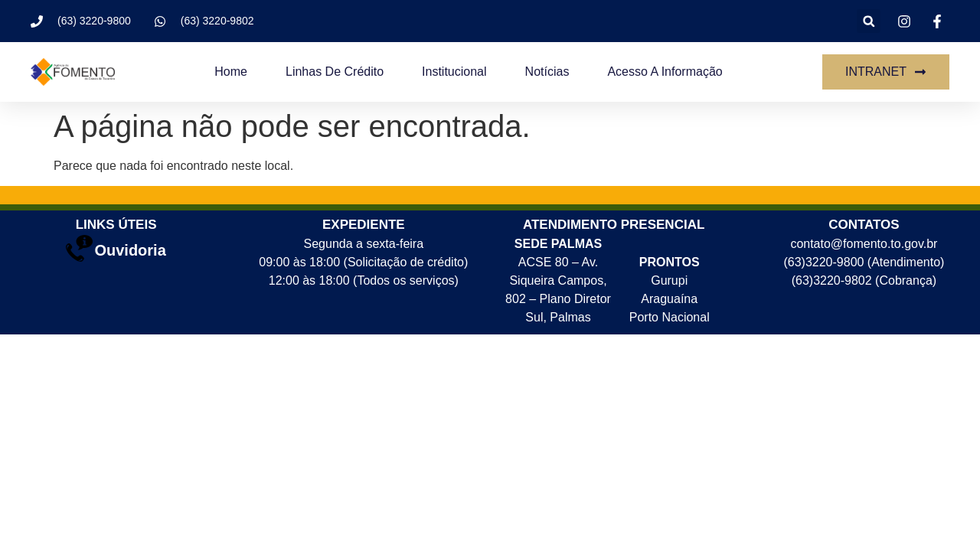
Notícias (547, 72)
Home (231, 72)
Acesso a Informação (665, 72)
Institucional (454, 72)
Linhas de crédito (335, 72)
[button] (869, 21)
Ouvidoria (130, 250)
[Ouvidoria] (79, 248)
